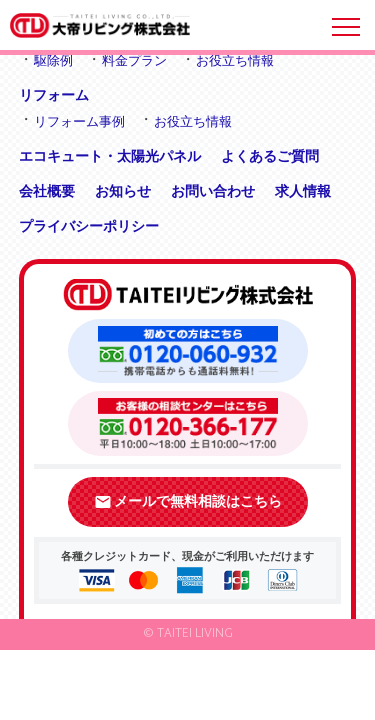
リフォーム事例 (79, 121)
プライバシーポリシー (89, 226)
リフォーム (54, 95)
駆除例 (53, 60)
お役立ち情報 (235, 60)
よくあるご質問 (270, 156)
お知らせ (123, 191)
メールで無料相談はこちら (188, 502)
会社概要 (47, 191)
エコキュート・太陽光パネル (110, 156)
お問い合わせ (213, 191)
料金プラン (134, 60)
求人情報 (303, 191)
